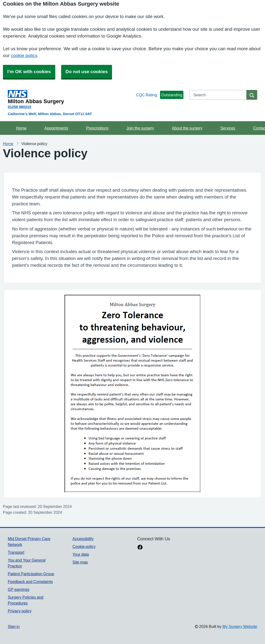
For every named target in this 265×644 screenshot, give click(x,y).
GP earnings (19, 589)
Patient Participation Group (31, 574)
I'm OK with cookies (29, 72)
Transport (16, 552)
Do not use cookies (87, 72)
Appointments (56, 128)
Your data (81, 554)
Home (21, 128)
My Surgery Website (240, 626)
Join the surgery (140, 128)
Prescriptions (97, 128)
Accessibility (83, 539)
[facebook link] (140, 548)
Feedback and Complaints (30, 582)
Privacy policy (20, 611)
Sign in (14, 626)
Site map (80, 562)
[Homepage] (71, 97)
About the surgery (187, 128)
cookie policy (24, 55)
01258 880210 (19, 107)
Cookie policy (84, 546)
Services (228, 128)
